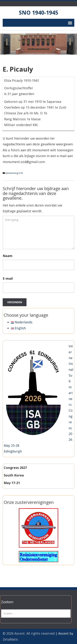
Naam (8, 256)
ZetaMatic (10, 639)
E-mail (8, 278)
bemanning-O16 (14, 173)
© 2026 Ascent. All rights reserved (29, 633)
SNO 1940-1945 (39, 13)
